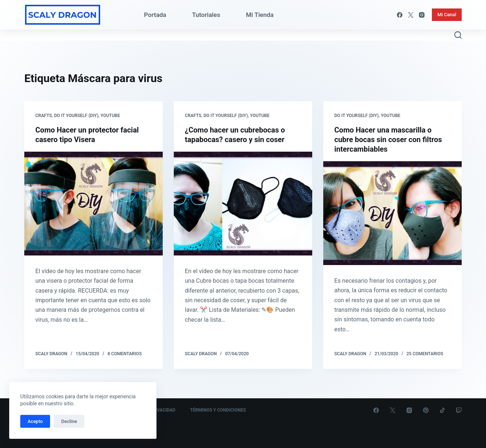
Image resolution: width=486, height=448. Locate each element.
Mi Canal (447, 15)
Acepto (35, 421)
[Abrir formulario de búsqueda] (458, 35)
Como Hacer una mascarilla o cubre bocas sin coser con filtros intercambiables (388, 140)
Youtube (110, 116)
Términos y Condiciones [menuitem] (218, 410)
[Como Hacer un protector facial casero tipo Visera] (94, 204)
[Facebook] (400, 15)
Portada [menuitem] (155, 15)
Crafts (44, 116)
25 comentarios (425, 354)
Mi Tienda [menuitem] (260, 15)
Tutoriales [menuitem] (206, 15)
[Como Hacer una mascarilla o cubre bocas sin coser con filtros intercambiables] (392, 213)
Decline (69, 421)
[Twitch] (459, 410)
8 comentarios (125, 354)
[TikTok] (442, 410)
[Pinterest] (426, 410)
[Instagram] (422, 15)
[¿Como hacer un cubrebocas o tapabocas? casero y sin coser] (243, 204)
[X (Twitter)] (411, 15)
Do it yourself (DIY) (76, 116)
